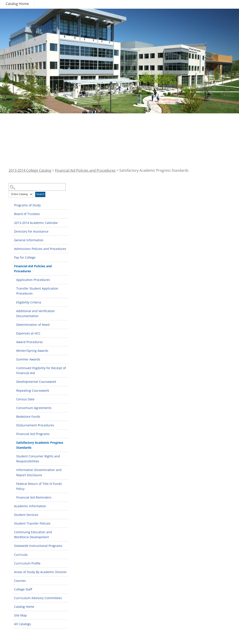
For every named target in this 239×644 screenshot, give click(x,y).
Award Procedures (30, 342)
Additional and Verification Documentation (36, 313)
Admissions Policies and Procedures (40, 249)
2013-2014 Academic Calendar (36, 223)
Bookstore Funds (28, 417)
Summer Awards (28, 359)
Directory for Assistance (31, 231)
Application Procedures (33, 280)
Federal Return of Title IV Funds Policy (39, 486)
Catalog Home (17, 4)
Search (40, 194)
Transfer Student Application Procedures (37, 291)
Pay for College (25, 257)
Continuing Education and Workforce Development (33, 535)
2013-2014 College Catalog (30, 170)
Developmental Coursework (36, 382)
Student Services (26, 515)
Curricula (21, 555)
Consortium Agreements (34, 408)
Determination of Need (33, 325)
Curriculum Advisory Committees (38, 598)
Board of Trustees (27, 214)
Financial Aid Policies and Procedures (85, 170)
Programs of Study (27, 205)
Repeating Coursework (33, 390)
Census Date (25, 399)
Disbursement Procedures (35, 425)
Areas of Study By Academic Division (40, 572)
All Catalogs (23, 624)
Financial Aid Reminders (34, 497)
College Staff (23, 589)
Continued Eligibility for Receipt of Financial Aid (41, 370)
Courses (20, 581)
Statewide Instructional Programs (38, 546)
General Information (29, 240)
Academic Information (30, 506)
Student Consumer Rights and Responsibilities (38, 459)
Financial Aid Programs (33, 434)
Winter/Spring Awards (32, 351)
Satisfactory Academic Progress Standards (40, 445)
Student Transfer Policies (32, 523)
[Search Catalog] (37, 187)
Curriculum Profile (27, 563)
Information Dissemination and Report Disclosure (39, 472)
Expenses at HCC (28, 333)
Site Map (20, 615)
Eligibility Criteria (29, 302)
